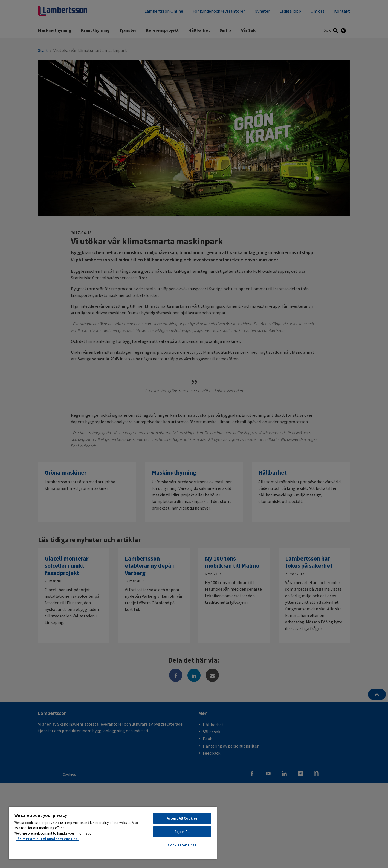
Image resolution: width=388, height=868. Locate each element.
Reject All (182, 832)
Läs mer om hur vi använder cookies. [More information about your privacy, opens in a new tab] (47, 839)
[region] (113, 833)
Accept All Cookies (182, 818)
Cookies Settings (182, 845)
